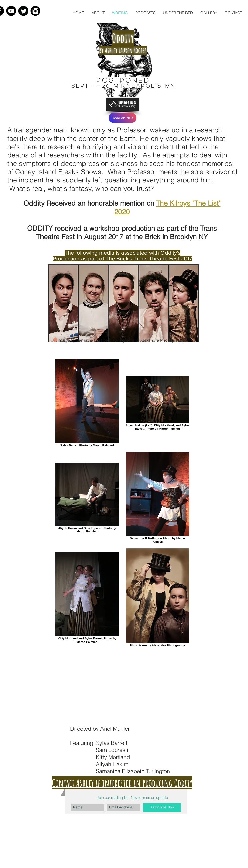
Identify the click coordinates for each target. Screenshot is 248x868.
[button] (145, 13)
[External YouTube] (123, 688)
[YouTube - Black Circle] (11, 11)
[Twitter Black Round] (23, 11)
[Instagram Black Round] (35, 11)
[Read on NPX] (122, 118)
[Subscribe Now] (162, 807)
